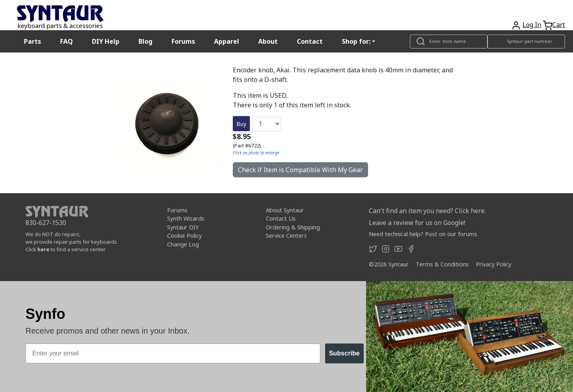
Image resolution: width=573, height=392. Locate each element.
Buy (241, 124)
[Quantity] (266, 124)
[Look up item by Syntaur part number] (526, 42)
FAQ (66, 41)
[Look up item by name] (449, 42)
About (268, 41)
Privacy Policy (494, 264)
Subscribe (344, 353)
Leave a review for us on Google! (417, 223)
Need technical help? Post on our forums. (424, 234)
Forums (183, 41)
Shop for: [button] (356, 41)
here (43, 249)
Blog (145, 41)
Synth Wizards (186, 218)
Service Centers (286, 236)
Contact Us (281, 218)
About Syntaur (285, 210)
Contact (310, 41)
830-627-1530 (46, 223)
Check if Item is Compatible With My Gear (300, 170)
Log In (532, 25)
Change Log (183, 244)
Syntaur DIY (183, 227)
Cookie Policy (184, 236)
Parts (32, 41)
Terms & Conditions (442, 264)
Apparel (227, 41)
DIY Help (106, 41)
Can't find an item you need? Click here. (427, 211)
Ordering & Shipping (293, 227)
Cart (559, 25)
